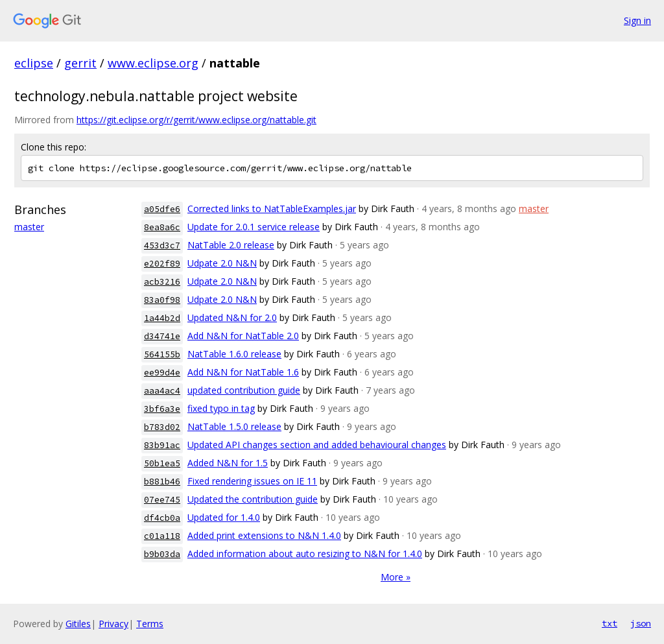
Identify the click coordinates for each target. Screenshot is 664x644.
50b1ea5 (162, 463)
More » (396, 577)
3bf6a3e (162, 409)
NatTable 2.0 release (231, 245)
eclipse (34, 63)
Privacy (113, 624)
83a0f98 (162, 300)
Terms (150, 624)
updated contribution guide (244, 390)
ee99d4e (162, 373)
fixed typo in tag (221, 408)
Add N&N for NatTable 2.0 (243, 336)
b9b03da (162, 554)
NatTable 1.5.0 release (234, 426)
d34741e (162, 336)
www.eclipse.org (153, 63)
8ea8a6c (162, 227)
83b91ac (162, 445)
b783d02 (162, 427)
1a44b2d (162, 318)
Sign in (637, 20)
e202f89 (162, 264)
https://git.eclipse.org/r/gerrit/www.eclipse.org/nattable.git (196, 120)
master (29, 227)
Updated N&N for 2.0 (232, 317)
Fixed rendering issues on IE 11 (252, 481)
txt (610, 623)
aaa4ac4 (162, 391)
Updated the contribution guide (253, 499)
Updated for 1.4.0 (224, 517)
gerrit (80, 63)
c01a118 (162, 536)
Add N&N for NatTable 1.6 (243, 372)
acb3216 (162, 282)
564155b (162, 354)
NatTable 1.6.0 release (234, 354)
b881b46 (162, 482)
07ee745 (162, 500)
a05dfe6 (162, 209)
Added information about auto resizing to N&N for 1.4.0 (305, 554)
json (641, 623)
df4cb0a (162, 518)
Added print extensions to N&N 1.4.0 (264, 535)
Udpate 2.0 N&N (222, 263)
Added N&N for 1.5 (228, 463)
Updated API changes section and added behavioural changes (317, 445)
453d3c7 (162, 245)
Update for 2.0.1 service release (254, 227)
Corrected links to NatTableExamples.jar (272, 209)
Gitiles (78, 624)
